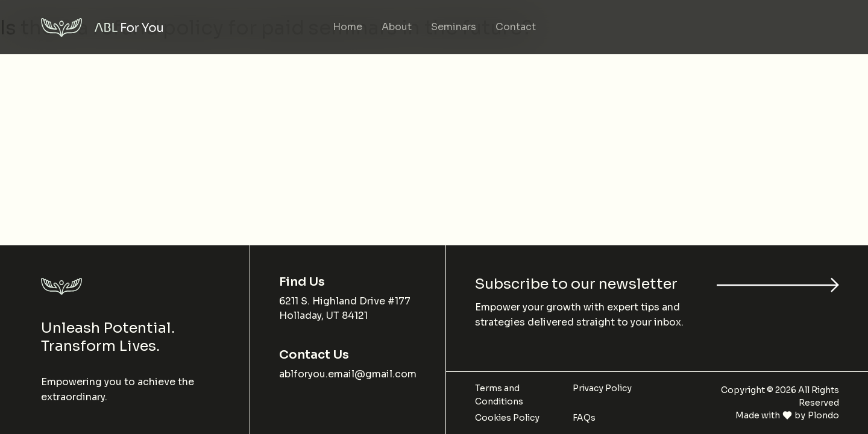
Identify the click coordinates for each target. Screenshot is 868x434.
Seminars (454, 27)
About (397, 27)
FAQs (584, 418)
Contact (516, 27)
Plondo (823, 415)
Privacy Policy (602, 388)
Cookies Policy (507, 418)
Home (348, 27)
